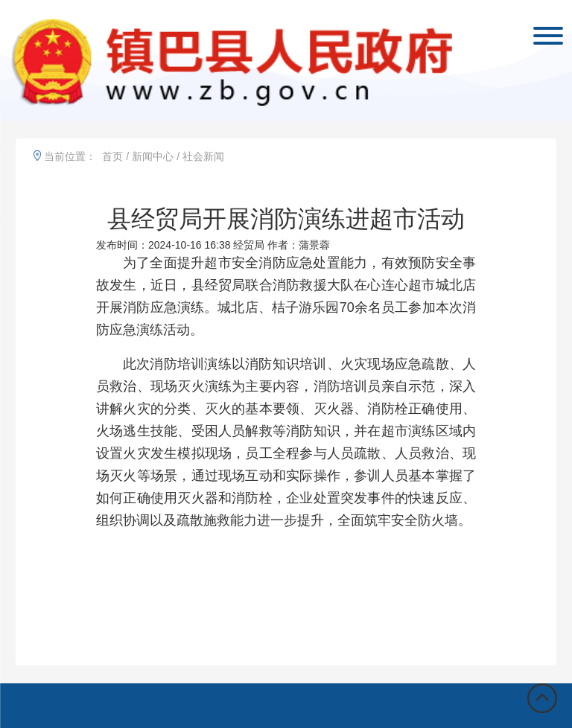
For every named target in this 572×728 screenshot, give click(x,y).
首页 (112, 156)
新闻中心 (153, 156)
